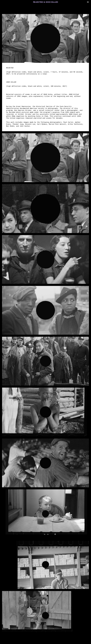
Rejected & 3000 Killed (46, 2)
